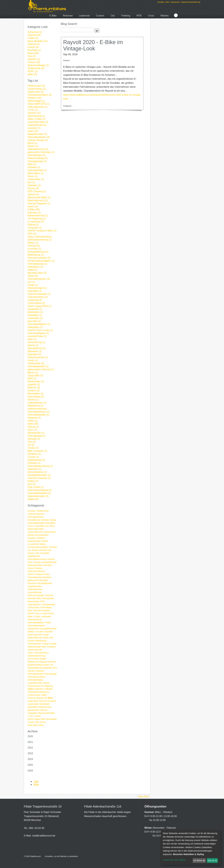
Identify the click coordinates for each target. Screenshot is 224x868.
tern (47, 526)
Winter (45, 541)
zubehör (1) (34, 385)
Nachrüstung (34, 686)
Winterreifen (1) (36, 381)
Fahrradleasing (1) (37, 264)
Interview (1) (34, 213)
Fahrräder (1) (35, 291)
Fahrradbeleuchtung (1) (40, 466)
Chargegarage (48, 604)
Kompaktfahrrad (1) (38, 252)
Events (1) (33, 345)
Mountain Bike (34, 598)
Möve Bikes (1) (36, 173)
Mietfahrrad (33, 662)
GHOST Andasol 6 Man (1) (42, 231)
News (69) (33, 53)
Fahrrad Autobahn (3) (39, 258)
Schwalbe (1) (35, 315)
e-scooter (39, 632)
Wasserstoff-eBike (47, 713)
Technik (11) (34, 113)
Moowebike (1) (35, 394)
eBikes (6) (33, 499)
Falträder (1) (34, 185)
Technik (49, 595)
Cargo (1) (33, 285)
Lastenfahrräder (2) (38, 122)
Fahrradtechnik (35, 620)
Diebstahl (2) (34, 354)
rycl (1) (31, 282)
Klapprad (43, 662)
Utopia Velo (48, 638)
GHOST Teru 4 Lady (37, 613)
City (113, 16)
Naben (43, 544)
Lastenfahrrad (35, 592)
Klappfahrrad (34, 556)
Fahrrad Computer (47, 701)
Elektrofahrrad (35, 638)
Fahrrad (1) (34, 44)
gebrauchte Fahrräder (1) (41, 152)
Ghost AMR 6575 (36, 532)
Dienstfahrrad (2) (37, 348)
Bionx (52, 526)
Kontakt (161, 2)
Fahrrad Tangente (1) (39, 203)
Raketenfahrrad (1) (38, 216)
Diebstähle (50, 523)
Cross (151, 16)
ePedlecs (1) (34, 454)
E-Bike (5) (33, 38)
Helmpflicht (33, 707)
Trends (31, 722)
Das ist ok (212, 860)
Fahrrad (53, 547)
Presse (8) (33, 188)
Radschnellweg (35, 665)
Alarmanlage (34, 601)
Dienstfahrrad (34, 520)
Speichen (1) (34, 469)
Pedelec (38, 568)
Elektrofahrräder (36, 529)
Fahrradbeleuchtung (37, 559)
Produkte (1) (34, 50)
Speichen (39, 689)
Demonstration (42, 535)
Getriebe (32, 538)
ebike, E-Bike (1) (36, 119)
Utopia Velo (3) (36, 92)
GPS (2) (32, 234)
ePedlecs (41, 538)
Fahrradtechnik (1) (37, 107)
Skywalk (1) (34, 439)
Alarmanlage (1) (36, 101)
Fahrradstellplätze (36, 623)
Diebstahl (47, 668)
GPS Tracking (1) (37, 191)
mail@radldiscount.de (44, 836)
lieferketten (45, 704)
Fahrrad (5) (34, 246)
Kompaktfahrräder (48, 629)
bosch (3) (33, 206)
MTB (139, 16)
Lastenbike (39, 526)
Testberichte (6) (36, 363)
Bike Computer (49, 647)
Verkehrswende (35, 650)
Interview (32, 583)
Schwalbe (45, 553)
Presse (31, 553)
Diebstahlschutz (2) (38, 149)
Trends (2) (33, 448)
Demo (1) (33, 176)
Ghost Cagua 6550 (36, 719)
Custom (100, 16)
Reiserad (68, 16)
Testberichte (43, 511)
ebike (31, 689)
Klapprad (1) (34, 418)
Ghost (31, 568)
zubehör (51, 559)
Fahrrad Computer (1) (39, 478)
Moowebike (51, 719)
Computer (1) (35, 228)
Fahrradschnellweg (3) (40, 490)
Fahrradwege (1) (36, 436)
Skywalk (48, 632)
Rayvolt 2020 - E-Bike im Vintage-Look (93, 45)
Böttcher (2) (34, 388)
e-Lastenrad (33, 544)
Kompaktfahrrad (49, 562)
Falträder (49, 689)
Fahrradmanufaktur (37, 677)
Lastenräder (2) (36, 179)
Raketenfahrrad (35, 668)
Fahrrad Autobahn (36, 595)
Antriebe (45, 520)
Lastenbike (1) (35, 318)
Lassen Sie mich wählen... (175, 860)
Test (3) (32, 56)
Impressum (175, 2)
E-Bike (53, 16)
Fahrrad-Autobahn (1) (39, 294)
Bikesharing (41, 641)
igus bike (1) (34, 321)
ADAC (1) (33, 71)
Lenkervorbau (34, 695)
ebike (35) (33, 424)
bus (48, 692)
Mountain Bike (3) (37, 273)
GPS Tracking (34, 562)
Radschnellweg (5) (38, 158)
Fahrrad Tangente (36, 698)
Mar (36, 785)
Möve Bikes (33, 725)
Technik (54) (34, 35)
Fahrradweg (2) (36, 397)
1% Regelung (47, 686)
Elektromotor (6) (36, 86)
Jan (36, 782)
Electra (31, 535)
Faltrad (53, 520)
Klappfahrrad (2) (36, 460)
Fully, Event (40, 722)
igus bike (38, 635)
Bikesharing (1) (36, 255)
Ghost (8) (33, 276)
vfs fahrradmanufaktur (38, 547)
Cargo (46, 635)
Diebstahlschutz (35, 589)
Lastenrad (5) (35, 300)
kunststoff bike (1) (37, 336)
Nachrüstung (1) (36, 116)
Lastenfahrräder (35, 683)
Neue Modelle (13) (38, 41)
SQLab (31, 671)
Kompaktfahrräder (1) (39, 475)
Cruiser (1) (33, 457)
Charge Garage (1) (38, 140)
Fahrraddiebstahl (35, 674)
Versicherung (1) (36, 342)
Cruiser (38, 716)
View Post (143, 797)
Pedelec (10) (34, 98)
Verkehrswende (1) (38, 357)
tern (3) (32, 484)
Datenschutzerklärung (191, 2)
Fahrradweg (46, 607)
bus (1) (31, 182)
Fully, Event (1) (36, 487)
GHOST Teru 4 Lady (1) (40, 330)
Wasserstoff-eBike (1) (39, 197)
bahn (30, 610)
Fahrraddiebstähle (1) (39, 493)
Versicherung (45, 550)
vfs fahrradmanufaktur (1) (41, 261)
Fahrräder (47, 565)
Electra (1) (33, 400)
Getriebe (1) (34, 463)
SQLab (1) (33, 427)
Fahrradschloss (35, 565)
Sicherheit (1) (35, 32)
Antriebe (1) (34, 167)
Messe (46, 683)
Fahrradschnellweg (36, 692)
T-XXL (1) (33, 110)
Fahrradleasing (35, 577)
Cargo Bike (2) (35, 375)
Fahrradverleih (34, 644)
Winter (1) (33, 146)
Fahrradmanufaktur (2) (40, 95)
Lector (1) (33, 360)
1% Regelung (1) (37, 219)
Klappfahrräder (35, 586)
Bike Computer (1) (37, 451)
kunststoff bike (34, 541)
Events (51, 613)
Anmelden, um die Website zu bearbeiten (61, 856)
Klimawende (33, 629)
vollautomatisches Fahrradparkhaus (36, 515)
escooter (32, 511)
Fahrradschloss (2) (38, 297)
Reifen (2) (33, 481)
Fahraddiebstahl (44, 583)
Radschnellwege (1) (38, 65)
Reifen (48, 623)
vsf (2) (31, 445)
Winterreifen (50, 532)
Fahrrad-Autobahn (42, 610)
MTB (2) (32, 378)
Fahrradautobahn (36, 625)
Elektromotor (45, 707)
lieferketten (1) (35, 312)
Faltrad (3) (33, 225)
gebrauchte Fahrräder (38, 580)
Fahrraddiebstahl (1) (38, 415)
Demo (37, 659)
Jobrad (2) (33, 194)
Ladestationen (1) (37, 403)
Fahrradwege (50, 674)
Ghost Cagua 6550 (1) (39, 306)
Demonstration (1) (37, 472)
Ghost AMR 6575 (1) (39, 104)
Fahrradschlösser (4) (39, 279)
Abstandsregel (34, 647)
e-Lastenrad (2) (36, 222)
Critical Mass (34, 607)
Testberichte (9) (36, 68)
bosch (30, 635)
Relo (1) (32, 164)
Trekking (126, 16)
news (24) (33, 131)
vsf (52, 665)
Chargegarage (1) (37, 161)
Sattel (44, 695)
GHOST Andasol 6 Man (39, 574)
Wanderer (47, 577)
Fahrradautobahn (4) (39, 137)
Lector (31, 526)
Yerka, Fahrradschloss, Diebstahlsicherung (38, 654)
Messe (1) (33, 372)
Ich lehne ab (199, 860)
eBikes (31, 631)
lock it (30, 659)
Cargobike (32, 713)
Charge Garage (49, 644)
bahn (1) (32, 339)
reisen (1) (33, 421)
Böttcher (52, 662)
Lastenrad (84, 16)
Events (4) (33, 47)
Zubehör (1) (34, 59)
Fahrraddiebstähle (36, 523)
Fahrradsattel (48, 598)
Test (37, 553)
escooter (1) (34, 128)
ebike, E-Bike (34, 616)
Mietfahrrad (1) (35, 406)
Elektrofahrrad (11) (38, 200)
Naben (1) (33, 243)
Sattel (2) (32, 270)
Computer (40, 671)
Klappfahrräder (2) (37, 134)
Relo (41, 725)
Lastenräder (33, 704)
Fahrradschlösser (36, 571)
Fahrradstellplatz (35, 680)
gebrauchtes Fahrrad (37, 710)
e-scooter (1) (34, 249)
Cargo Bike (33, 701)
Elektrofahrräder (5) (38, 496)
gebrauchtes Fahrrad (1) (41, 369)
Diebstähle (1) (35, 327)
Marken (165, 16)
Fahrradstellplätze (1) (39, 324)
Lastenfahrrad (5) (37, 125)
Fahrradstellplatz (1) (38, 333)
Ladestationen (34, 604)
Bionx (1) (32, 143)
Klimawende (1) (36, 433)
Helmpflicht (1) (35, 267)
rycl (29, 550)
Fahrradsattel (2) (36, 155)
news (43, 659)
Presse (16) (34, 62)
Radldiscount (35, 856)
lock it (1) (32, 430)
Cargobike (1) (35, 309)
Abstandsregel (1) (37, 288)
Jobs (167, 2)
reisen (47, 665)
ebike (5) (32, 74)
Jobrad (35, 550)
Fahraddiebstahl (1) (38, 366)
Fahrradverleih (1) (37, 170)
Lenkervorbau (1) (37, 89)
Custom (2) (34, 391)
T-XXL (31, 716)
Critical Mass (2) (36, 303)
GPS (55, 668)
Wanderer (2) (35, 351)
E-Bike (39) (34, 209)
